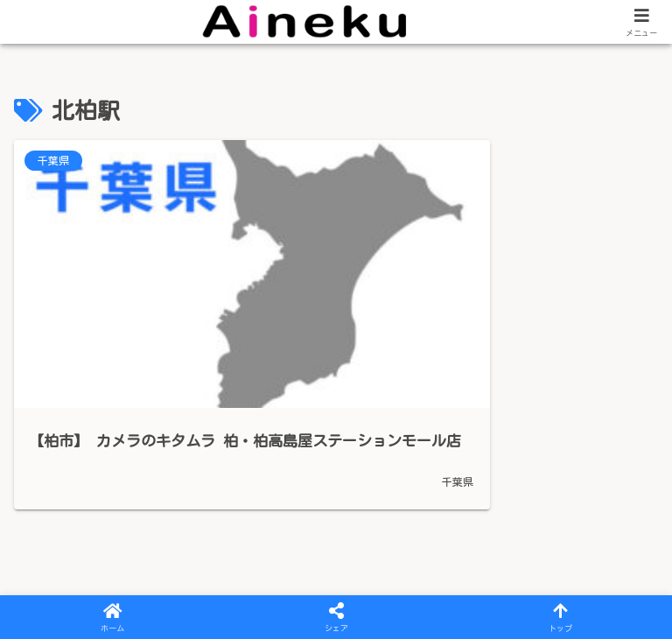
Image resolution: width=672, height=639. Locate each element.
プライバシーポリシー (96, 564)
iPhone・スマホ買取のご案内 (245, 586)
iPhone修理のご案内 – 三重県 (298, 564)
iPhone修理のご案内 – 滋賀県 (525, 564)
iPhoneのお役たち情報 (446, 586)
